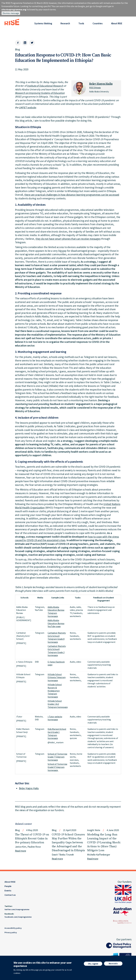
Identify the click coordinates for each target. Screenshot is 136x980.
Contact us (10, 895)
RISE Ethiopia (95, 88)
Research (65, 23)
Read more (20, 851)
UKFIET (23, 107)
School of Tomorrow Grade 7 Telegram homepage (57, 757)
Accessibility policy (13, 928)
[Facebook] (18, 43)
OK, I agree (93, 964)
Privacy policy (11, 932)
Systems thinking (43, 23)
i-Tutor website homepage (55, 718)
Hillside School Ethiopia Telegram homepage (57, 677)
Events (8, 890)
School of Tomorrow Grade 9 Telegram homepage (57, 767)
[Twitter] (32, 43)
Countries (98, 23)
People (8, 886)
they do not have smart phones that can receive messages (68, 239)
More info (113, 963)
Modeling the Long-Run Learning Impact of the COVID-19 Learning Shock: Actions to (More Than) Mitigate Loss (104, 843)
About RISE (117, 23)
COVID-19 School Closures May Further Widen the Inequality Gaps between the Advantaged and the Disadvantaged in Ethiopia (68, 843)
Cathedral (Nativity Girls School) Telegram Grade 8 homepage (57, 637)
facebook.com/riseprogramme (18, 917)
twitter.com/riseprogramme (17, 909)
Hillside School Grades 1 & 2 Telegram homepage (58, 704)
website (31, 107)
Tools (81, 23)
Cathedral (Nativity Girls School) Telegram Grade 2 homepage (57, 651)
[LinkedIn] (25, 43)
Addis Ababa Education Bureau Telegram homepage (56, 612)
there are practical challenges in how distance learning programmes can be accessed (72, 195)
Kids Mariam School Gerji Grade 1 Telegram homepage (57, 734)
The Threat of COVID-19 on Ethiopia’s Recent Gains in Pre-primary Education (32, 839)
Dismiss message (11, 13)
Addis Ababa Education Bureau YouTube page (56, 623)
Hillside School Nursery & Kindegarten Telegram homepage (55, 691)
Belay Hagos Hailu (101, 84)
